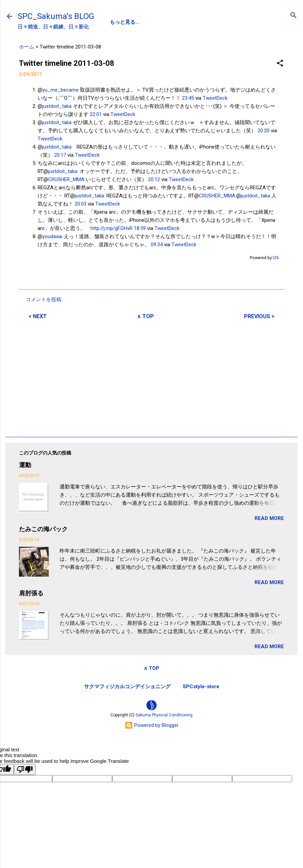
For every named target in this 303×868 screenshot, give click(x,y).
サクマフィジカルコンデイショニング (127, 687)
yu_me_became (60, 90)
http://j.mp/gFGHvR (112, 228)
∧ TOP (145, 316)
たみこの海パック (43, 529)
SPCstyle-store (201, 687)
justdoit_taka (57, 106)
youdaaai (52, 236)
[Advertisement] (151, 377)
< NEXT (38, 316)
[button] (280, 64)
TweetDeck (215, 98)
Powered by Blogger (152, 725)
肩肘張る (31, 593)
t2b (276, 258)
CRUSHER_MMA (66, 179)
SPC (115, 22)
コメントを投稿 (44, 300)
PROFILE (143, 22)
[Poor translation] (25, 769)
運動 (25, 465)
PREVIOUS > (259, 316)
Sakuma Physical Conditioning (164, 715)
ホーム (27, 47)
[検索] (294, 16)
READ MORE (269, 518)
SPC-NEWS (179, 22)
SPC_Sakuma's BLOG (56, 16)
